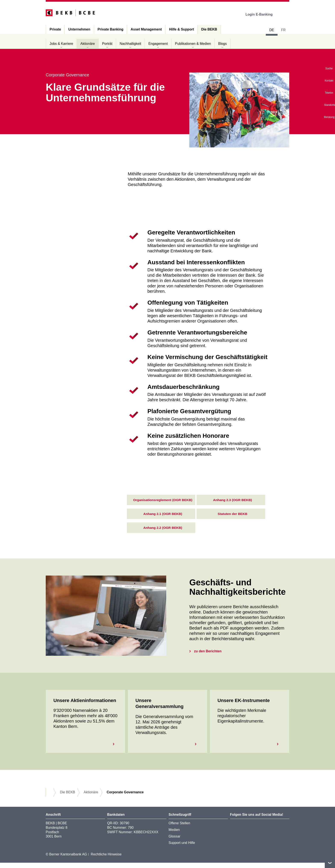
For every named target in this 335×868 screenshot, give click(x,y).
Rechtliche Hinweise (106, 860)
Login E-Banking (262, 14)
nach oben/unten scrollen (330, 863)
